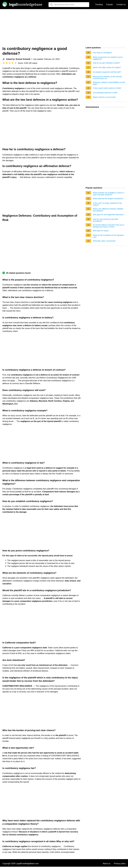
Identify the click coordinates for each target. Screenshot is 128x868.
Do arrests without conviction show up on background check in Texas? (109, 226)
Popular (110, 4)
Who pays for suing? (101, 231)
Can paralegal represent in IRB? (105, 93)
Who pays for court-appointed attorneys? (108, 215)
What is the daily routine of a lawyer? (107, 67)
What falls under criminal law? (104, 241)
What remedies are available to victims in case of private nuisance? (109, 194)
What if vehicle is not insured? (104, 97)
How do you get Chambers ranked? (106, 63)
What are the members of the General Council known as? (107, 78)
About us (107, 864)
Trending (99, 4)
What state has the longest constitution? (108, 199)
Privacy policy (120, 864)
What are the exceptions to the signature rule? (108, 236)
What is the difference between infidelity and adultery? (108, 210)
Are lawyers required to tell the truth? (107, 72)
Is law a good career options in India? (107, 88)
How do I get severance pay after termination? (106, 220)
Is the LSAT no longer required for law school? (107, 204)
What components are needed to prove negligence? (108, 58)
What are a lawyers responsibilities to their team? (109, 83)
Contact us (121, 4)
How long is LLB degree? (103, 53)
